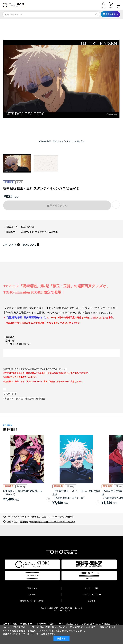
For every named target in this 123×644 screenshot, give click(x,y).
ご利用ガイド (32, 588)
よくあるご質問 (91, 588)
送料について (10, 245)
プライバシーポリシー (91, 594)
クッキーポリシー (27, 634)
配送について (29, 245)
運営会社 (91, 600)
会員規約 (32, 594)
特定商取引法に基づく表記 (32, 600)
